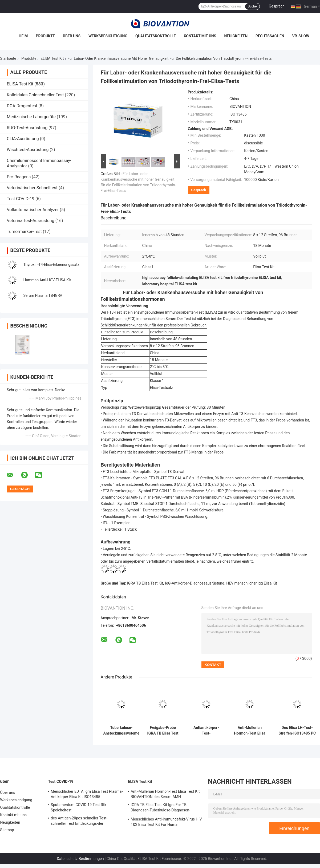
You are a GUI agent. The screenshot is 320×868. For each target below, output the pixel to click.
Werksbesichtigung (108, 36)
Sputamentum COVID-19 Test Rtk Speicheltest (79, 807)
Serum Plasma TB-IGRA (43, 295)
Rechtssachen (270, 36)
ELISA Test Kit (52, 58)
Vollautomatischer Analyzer (33, 210)
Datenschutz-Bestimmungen (80, 859)
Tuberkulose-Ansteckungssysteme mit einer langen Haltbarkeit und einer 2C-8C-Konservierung (121, 731)
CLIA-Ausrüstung (23, 139)
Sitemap (7, 830)
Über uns (72, 36)
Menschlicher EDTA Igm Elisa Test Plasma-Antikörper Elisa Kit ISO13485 (87, 794)
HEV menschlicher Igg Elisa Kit (252, 583)
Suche (252, 6)
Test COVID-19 (21, 199)
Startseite (8, 58)
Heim (23, 36)
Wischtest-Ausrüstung (28, 150)
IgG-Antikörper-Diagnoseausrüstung (195, 583)
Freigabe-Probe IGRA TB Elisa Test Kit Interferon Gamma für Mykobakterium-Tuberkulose (163, 731)
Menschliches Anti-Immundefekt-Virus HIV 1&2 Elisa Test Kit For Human (166, 822)
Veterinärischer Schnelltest (32, 188)
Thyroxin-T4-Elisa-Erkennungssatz (51, 265)
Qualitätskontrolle (156, 36)
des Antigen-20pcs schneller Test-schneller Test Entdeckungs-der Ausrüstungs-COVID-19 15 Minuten (80, 822)
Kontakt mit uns (200, 36)
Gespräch (277, 6)
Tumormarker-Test (24, 232)
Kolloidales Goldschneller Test (35, 95)
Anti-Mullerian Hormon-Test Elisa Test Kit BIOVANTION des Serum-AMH (250, 731)
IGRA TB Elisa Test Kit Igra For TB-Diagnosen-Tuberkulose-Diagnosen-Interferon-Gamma (161, 808)
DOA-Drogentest (22, 106)
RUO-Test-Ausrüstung (27, 128)
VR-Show (301, 36)
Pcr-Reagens (19, 177)
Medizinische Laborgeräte (31, 117)
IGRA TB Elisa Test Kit (145, 583)
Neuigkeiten (236, 36)
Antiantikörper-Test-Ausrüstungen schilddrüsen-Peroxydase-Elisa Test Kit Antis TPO (206, 731)
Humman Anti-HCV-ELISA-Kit (47, 280)
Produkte (45, 36)
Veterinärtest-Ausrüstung (31, 221)
